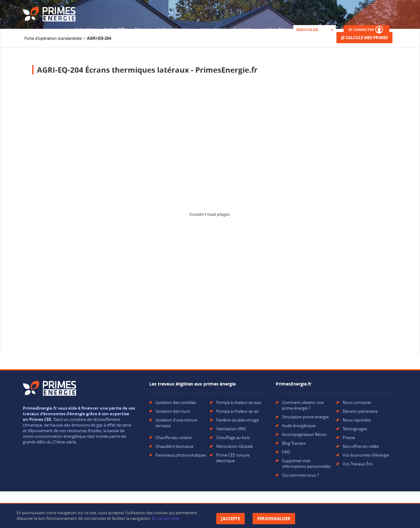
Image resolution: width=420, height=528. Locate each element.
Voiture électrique (176, 29)
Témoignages (355, 429)
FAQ (286, 452)
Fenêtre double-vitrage (238, 420)
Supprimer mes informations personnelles (306, 463)
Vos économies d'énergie (366, 455)
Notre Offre (116, 29)
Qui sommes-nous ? (300, 475)
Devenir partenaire (360, 411)
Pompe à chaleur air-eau (239, 402)
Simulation (87, 29)
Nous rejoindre (357, 420)
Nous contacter (357, 402)
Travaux (143, 29)
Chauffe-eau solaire (174, 437)
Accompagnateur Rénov (304, 434)
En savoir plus (166, 518)
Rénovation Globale (235, 446)
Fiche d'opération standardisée (53, 38)
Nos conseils (214, 29)
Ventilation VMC (231, 429)
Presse (349, 437)
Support (242, 29)
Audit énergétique (299, 426)
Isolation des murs (173, 411)
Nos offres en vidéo (361, 446)
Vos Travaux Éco (358, 464)
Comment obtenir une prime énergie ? (303, 405)
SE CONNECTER (366, 30)
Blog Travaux (294, 443)
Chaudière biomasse (174, 446)
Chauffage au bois (233, 437)
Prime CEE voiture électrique (233, 458)
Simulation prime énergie (305, 417)
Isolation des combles (176, 402)
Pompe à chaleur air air (238, 411)
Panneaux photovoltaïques (181, 455)
